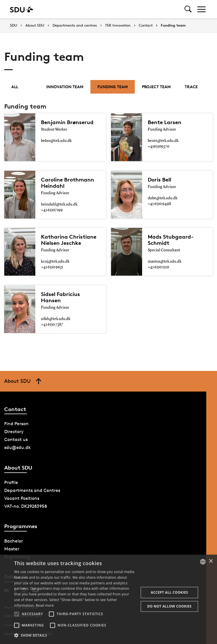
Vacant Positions (22, 498)
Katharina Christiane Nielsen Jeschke (69, 240)
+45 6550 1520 (158, 267)
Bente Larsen (165, 122)
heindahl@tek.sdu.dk (59, 204)
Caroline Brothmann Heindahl (68, 183)
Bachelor (14, 541)
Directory (14, 432)
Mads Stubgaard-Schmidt (171, 240)
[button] (17, 614)
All (15, 87)
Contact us (16, 439)
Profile (11, 482)
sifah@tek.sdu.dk (56, 319)
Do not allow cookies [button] (169, 606)
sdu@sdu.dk (18, 447)
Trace (191, 87)
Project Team (156, 87)
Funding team (173, 25)
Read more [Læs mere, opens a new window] (45, 605)
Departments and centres (75, 25)
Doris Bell (160, 180)
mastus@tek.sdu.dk (165, 262)
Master (12, 549)
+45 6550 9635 (52, 267)
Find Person (16, 424)
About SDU (35, 25)
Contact (146, 25)
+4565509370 (159, 146)
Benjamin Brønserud (67, 122)
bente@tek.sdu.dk (163, 141)
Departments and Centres (32, 490)
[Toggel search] (188, 9)
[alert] (108, 599)
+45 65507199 (52, 210)
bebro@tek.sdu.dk (56, 141)
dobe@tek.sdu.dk (163, 198)
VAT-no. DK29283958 (26, 506)
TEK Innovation (118, 25)
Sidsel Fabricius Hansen (60, 297)
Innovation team (65, 87)
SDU (14, 25)
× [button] (211, 561)
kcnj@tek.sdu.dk (55, 262)
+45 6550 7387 (52, 325)
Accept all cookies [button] (169, 592)
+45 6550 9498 (159, 204)
